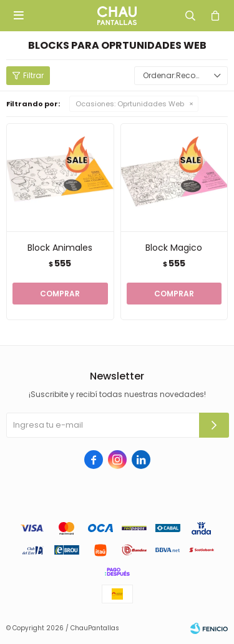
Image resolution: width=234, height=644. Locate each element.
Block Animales (60, 248)
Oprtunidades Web (130, 104)
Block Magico (174, 248)
